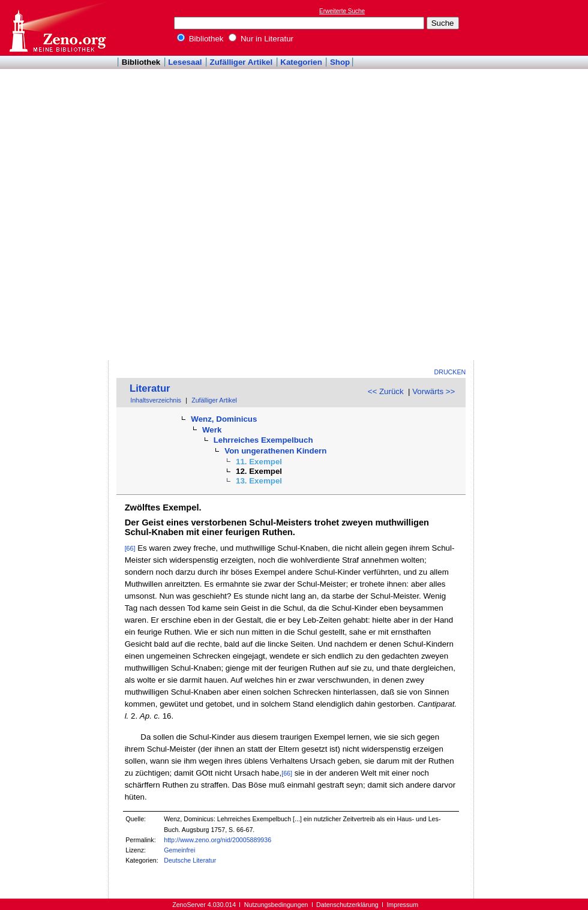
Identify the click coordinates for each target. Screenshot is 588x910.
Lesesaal (185, 62)
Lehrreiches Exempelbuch (263, 440)
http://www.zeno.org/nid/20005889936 (217, 840)
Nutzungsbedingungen (276, 905)
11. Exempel (259, 462)
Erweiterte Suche (342, 11)
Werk (212, 430)
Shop (340, 62)
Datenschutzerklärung (347, 905)
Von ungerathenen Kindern (275, 451)
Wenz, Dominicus (224, 419)
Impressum (402, 905)
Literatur (150, 388)
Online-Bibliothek (57, 28)
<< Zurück (386, 391)
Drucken (450, 372)
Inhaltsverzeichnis (156, 400)
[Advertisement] (527, 181)
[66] (130, 548)
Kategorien (301, 62)
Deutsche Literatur (190, 860)
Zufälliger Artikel (241, 62)
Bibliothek (200, 39)
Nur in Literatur (261, 39)
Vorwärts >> (433, 391)
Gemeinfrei (179, 850)
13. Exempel (259, 481)
